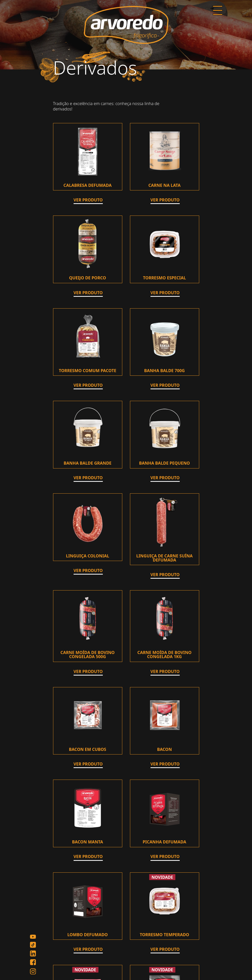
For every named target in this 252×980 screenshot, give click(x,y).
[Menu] (218, 11)
